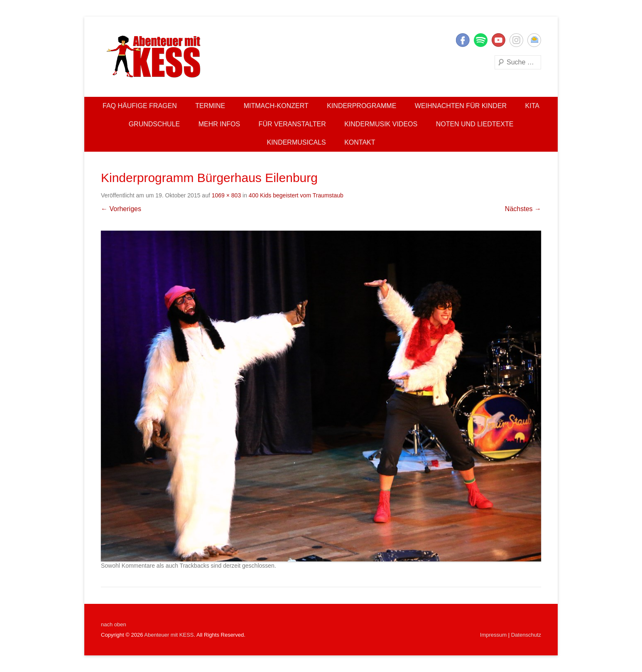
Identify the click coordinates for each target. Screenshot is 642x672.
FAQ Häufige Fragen (140, 106)
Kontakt (360, 142)
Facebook (463, 40)
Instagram (516, 40)
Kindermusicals (296, 142)
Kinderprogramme (361, 106)
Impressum (493, 635)
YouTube (499, 40)
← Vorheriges (121, 209)
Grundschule (154, 124)
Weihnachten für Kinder (461, 106)
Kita (532, 106)
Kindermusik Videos (381, 124)
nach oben (114, 624)
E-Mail (534, 40)
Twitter (481, 40)
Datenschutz (526, 635)
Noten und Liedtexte (475, 124)
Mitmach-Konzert (276, 106)
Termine (210, 106)
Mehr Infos (219, 124)
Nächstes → (523, 209)
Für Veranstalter (292, 124)
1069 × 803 (226, 195)
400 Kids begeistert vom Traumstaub (296, 195)
